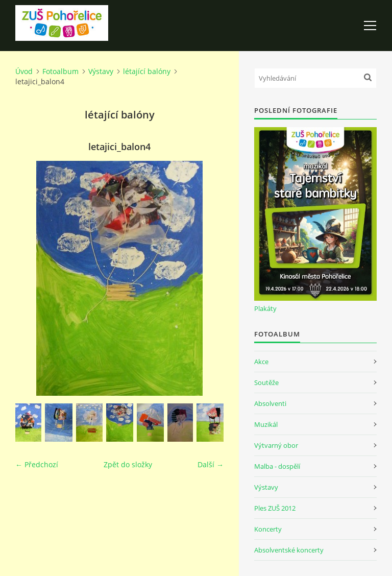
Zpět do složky (128, 464)
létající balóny (147, 71)
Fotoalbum (60, 71)
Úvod (24, 71)
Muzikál (266, 424)
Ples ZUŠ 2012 (275, 508)
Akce (261, 362)
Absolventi (270, 403)
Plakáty (265, 308)
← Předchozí (37, 464)
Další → (211, 464)
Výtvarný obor (276, 445)
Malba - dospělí (277, 466)
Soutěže (266, 382)
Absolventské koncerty (289, 550)
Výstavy (101, 71)
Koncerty (268, 529)
